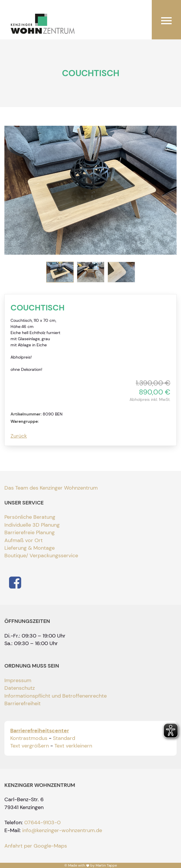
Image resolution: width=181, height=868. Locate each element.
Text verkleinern (73, 746)
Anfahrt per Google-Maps (36, 846)
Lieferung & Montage (30, 548)
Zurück (19, 436)
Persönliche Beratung (30, 517)
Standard (64, 738)
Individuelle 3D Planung (32, 525)
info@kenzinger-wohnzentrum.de (62, 830)
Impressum (18, 680)
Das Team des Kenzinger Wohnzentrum (51, 488)
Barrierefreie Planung (30, 532)
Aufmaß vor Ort (24, 540)
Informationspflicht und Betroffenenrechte (56, 696)
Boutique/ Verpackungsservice (41, 556)
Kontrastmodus (29, 738)
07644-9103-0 (42, 822)
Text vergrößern (30, 746)
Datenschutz (20, 688)
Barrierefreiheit (23, 703)
